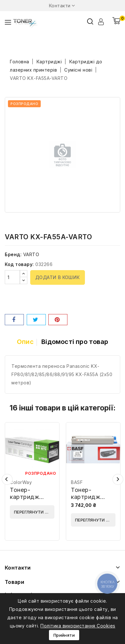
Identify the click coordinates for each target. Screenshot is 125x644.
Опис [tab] (25, 342)
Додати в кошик (58, 277)
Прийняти (64, 635)
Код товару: (19, 264)
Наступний (118, 479)
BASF (77, 482)
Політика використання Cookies (78, 626)
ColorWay (21, 482)
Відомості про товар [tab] (75, 342)
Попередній (7, 479)
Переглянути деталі (34, 512)
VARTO (31, 254)
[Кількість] (12, 277)
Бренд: (13, 254)
